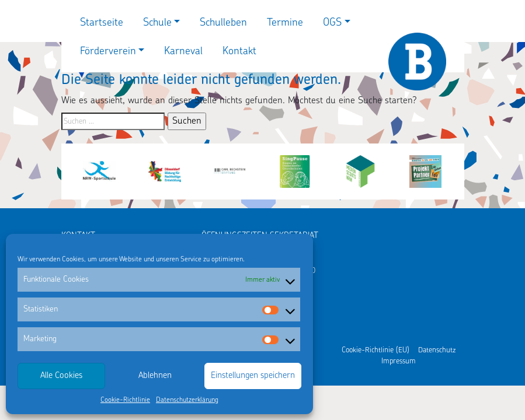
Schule (157, 23)
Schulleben (223, 23)
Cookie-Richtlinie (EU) (376, 350)
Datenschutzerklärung (187, 400)
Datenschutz (437, 350)
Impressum (399, 361)
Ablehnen (155, 376)
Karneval (183, 52)
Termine (285, 23)
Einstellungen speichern (253, 376)
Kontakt (239, 52)
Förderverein (108, 52)
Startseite (102, 23)
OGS (332, 23)
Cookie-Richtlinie (125, 400)
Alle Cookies (61, 376)
